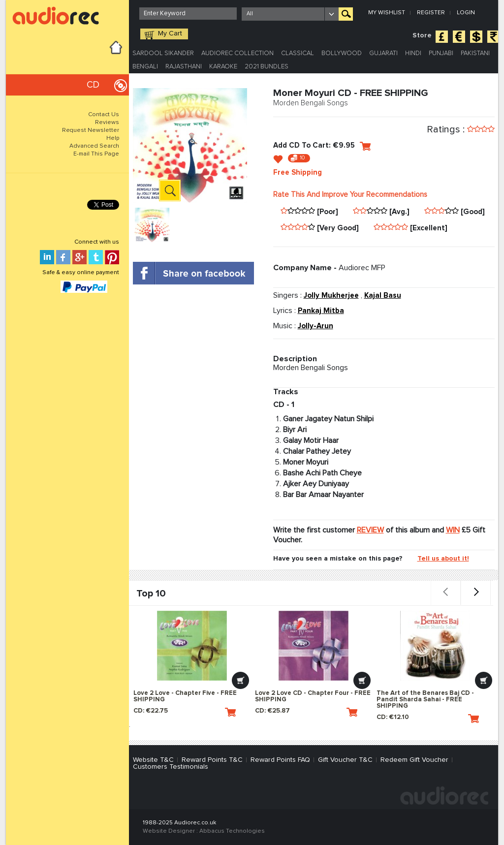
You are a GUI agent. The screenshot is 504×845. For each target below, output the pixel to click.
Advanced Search (94, 146)
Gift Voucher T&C (345, 760)
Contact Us (104, 115)
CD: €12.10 (428, 719)
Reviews (107, 123)
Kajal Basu (383, 296)
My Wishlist (387, 13)
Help (113, 138)
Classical (298, 53)
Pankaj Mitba (321, 311)
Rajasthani (184, 67)
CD (93, 85)
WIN (453, 530)
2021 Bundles (267, 67)
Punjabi (441, 53)
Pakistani (475, 53)
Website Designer (169, 831)
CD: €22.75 (185, 712)
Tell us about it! (443, 559)
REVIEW (370, 530)
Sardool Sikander (163, 53)
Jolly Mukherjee (331, 296)
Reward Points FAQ (280, 760)
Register (431, 13)
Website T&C (153, 760)
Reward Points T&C (212, 760)
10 (302, 158)
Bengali (145, 67)
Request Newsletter (91, 130)
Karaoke (223, 67)
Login (466, 13)
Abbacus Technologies (232, 831)
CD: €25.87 (306, 712)
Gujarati (383, 53)
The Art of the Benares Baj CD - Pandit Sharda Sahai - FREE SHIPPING (425, 700)
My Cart (170, 33)
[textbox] (188, 14)
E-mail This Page (96, 154)
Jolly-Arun (315, 326)
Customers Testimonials (171, 767)
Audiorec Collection (237, 53)
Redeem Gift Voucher (414, 760)
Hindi (413, 53)
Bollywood (342, 53)
